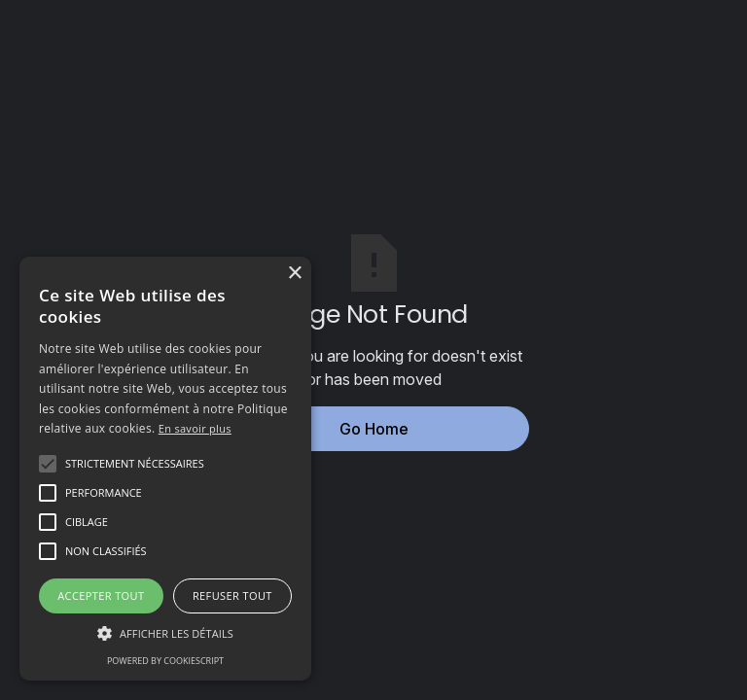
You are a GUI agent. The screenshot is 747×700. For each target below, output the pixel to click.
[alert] (165, 469)
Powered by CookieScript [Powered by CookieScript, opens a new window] (165, 661)
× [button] (294, 274)
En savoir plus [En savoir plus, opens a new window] (195, 428)
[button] (135, 464)
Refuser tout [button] (232, 595)
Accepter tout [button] (101, 595)
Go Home (374, 429)
